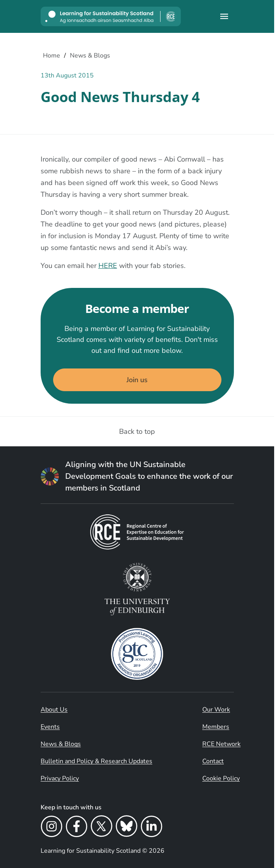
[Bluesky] (127, 828)
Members (216, 727)
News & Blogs (61, 744)
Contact (213, 761)
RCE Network (221, 744)
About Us (54, 710)
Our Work (216, 710)
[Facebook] (77, 828)
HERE (108, 266)
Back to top (137, 431)
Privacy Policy (60, 778)
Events (50, 727)
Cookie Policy (221, 778)
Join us (137, 380)
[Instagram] (52, 828)
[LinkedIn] (152, 828)
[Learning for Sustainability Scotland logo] (111, 16)
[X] (102, 828)
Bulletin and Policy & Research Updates (96, 761)
